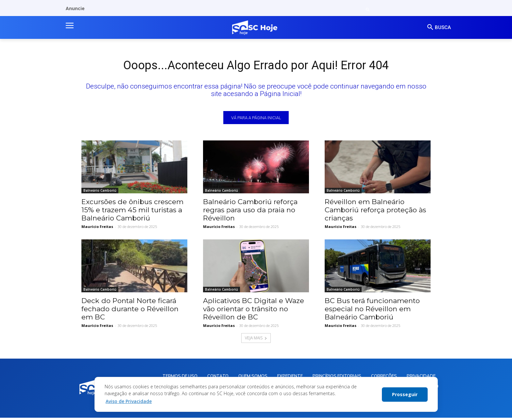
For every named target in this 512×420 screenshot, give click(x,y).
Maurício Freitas (97, 228)
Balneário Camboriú (100, 192)
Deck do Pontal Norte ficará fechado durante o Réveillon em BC (130, 310)
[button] (368, 10)
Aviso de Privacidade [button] (129, 401)
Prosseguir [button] (405, 394)
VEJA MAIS (256, 339)
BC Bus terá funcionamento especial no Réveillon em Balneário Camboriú (372, 310)
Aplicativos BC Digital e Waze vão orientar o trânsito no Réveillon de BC (254, 310)
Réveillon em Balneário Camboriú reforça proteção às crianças (375, 211)
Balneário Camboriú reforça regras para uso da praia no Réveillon (250, 211)
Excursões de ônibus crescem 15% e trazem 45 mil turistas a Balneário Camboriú (132, 211)
